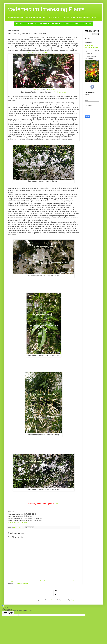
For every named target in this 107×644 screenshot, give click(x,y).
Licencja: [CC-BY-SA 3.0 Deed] (18, 522)
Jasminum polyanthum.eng (38, 52)
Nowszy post (11, 581)
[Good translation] (5, 613)
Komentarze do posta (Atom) (21, 584)
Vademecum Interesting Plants (46, 9)
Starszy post (76, 581)
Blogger (73, 600)
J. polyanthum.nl (60, 92)
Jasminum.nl (51, 90)
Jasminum (36, 90)
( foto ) (57, 504)
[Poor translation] (11, 613)
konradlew (54, 600)
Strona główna (44, 581)
